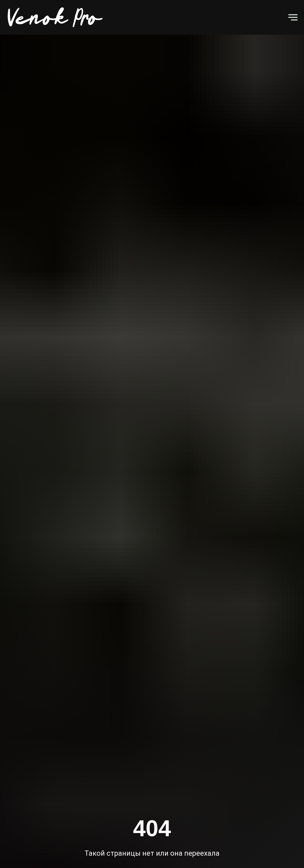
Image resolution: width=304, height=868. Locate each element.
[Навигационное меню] (293, 18)
